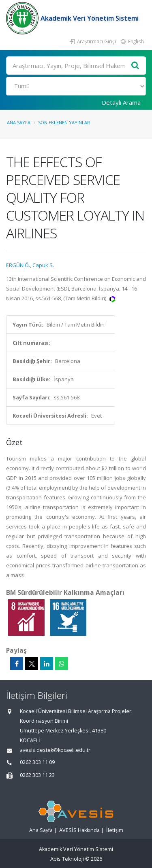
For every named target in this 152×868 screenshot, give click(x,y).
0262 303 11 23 (37, 775)
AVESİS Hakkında (79, 830)
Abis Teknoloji (67, 859)
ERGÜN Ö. (18, 265)
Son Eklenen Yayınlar (64, 122)
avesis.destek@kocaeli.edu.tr (55, 750)
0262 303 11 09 (37, 762)
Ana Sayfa (19, 122)
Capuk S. (43, 265)
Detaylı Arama (121, 102)
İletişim (115, 830)
